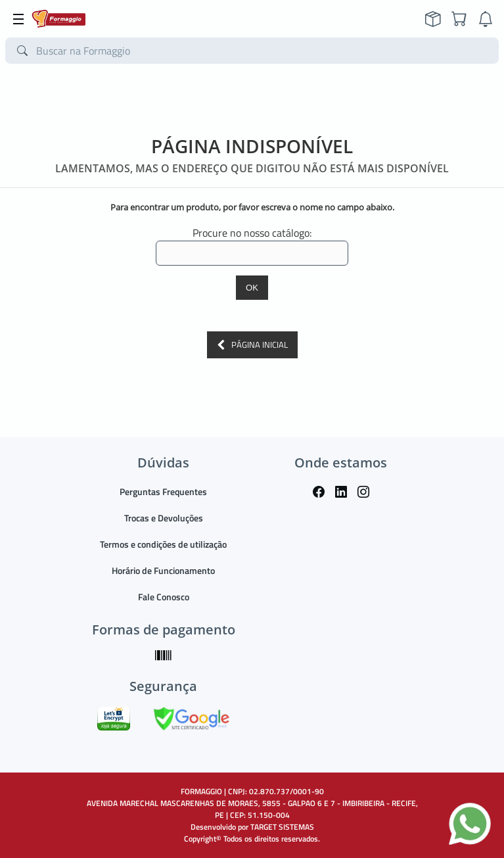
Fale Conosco (164, 597)
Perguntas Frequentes (163, 491)
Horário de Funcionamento (163, 570)
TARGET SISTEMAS (282, 827)
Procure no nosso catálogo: (252, 233)
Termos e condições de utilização (163, 544)
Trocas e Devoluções (164, 518)
